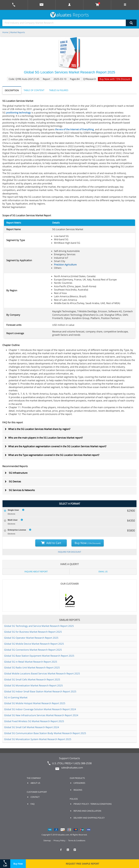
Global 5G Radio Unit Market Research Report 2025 (32, 667)
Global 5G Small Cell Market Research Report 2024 (32, 727)
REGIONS (78, 790)
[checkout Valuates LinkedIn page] (70, 851)
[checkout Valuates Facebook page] (63, 851)
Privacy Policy (59, 841)
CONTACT (35, 797)
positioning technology (18, 112)
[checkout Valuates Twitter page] (77, 851)
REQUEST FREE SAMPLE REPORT (82, 864)
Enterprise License (17, 530)
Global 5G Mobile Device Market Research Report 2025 (34, 644)
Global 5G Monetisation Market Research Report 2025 (33, 685)
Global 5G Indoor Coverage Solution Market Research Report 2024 (40, 709)
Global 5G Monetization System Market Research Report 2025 (38, 739)
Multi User (13, 520)
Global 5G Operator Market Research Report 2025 (31, 638)
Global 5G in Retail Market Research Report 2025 (31, 662)
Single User (13, 510)
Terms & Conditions (77, 841)
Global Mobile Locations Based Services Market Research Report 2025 (42, 673)
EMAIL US (103, 572)
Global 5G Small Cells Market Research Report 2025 (32, 679)
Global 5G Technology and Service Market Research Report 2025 (39, 626)
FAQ (33, 804)
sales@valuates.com (72, 767)
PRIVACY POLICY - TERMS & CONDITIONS (93, 804)
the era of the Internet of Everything (74, 129)
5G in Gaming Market (16, 697)
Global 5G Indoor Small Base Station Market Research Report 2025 (40, 691)
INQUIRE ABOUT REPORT (36, 572)
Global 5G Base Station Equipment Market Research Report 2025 (39, 656)
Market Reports (18, 32)
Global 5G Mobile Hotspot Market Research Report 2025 (35, 703)
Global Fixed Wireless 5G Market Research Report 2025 (34, 721)
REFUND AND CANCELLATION (87, 811)
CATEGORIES (79, 783)
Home (5, 32)
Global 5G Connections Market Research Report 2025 (33, 650)
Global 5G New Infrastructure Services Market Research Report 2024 (41, 715)
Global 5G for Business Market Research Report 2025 (33, 632)
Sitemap (47, 841)
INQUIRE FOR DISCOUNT (69, 552)
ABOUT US (35, 783)
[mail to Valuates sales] (42, 5)
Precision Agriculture (65, 264)
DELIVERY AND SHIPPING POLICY (89, 818)
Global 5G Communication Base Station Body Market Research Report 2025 (45, 733)
